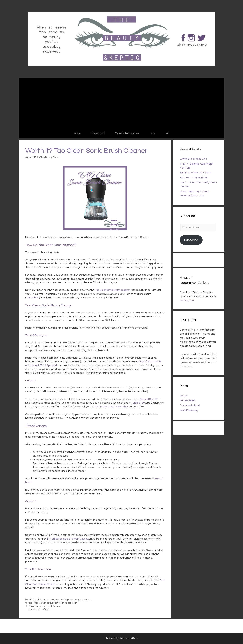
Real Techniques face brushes (111, 407)
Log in (183, 396)
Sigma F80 (139, 403)
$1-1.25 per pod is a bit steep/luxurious (68, 539)
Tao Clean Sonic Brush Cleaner (113, 290)
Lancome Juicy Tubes (39, 609)
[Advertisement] (122, 103)
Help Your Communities (194, 178)
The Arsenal (98, 133)
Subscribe (191, 240)
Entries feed (187, 400)
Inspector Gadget (51, 600)
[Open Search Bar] (167, 133)
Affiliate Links (35, 600)
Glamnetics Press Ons (193, 159)
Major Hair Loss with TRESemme (45, 606)
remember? (33, 298)
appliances (34, 603)
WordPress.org (189, 410)
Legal (152, 133)
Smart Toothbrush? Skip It (196, 173)
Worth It (87, 600)
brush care (46, 603)
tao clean (73, 603)
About (77, 133)
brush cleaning (60, 603)
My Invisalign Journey (127, 133)
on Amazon (187, 300)
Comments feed (190, 405)
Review (73, 600)
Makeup (65, 600)
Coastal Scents (148, 399)
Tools (80, 600)
